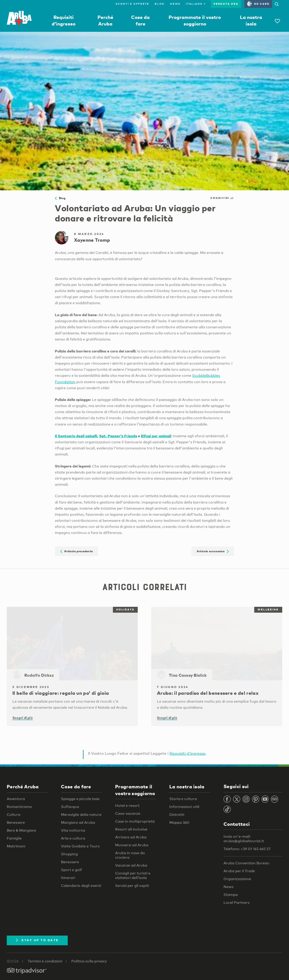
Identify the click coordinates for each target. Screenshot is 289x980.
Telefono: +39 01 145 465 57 (247, 849)
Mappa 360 (179, 822)
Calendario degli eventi (81, 886)
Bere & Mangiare (21, 830)
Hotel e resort (127, 806)
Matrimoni (16, 846)
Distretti (177, 815)
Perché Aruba (23, 787)
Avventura (16, 799)
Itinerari (68, 878)
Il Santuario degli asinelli (76, 436)
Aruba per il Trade (239, 871)
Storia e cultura (183, 799)
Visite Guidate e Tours (80, 846)
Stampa (231, 895)
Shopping (69, 854)
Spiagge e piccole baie (80, 799)
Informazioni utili (184, 807)
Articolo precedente (77, 551)
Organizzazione (237, 879)
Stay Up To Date (37, 940)
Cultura (14, 815)
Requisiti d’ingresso (188, 753)
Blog (160, 4)
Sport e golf (71, 870)
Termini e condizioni (45, 961)
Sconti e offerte (132, 4)
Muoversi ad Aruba (132, 845)
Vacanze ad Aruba (131, 865)
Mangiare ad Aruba (78, 822)
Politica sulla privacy (89, 961)
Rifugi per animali (156, 436)
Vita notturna (73, 830)
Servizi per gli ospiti (132, 886)
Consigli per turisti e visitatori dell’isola (133, 875)
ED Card (258, 4)
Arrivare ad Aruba (131, 837)
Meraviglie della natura (81, 815)
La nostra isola (187, 787)
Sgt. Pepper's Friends (118, 436)
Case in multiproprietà (135, 821)
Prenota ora (226, 4)
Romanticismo (19, 807)
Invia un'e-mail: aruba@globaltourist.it (244, 839)
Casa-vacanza (128, 813)
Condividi (222, 198)
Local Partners (237, 903)
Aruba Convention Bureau (246, 863)
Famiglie (14, 838)
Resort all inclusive (131, 829)
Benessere (16, 822)
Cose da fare (76, 787)
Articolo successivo (213, 551)
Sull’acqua (70, 807)
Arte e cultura (73, 838)
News (175, 4)
